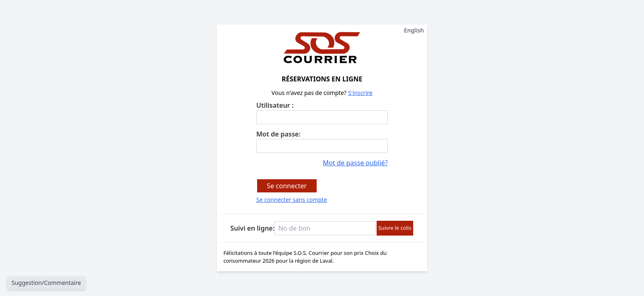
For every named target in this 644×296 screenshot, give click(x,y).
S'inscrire (360, 93)
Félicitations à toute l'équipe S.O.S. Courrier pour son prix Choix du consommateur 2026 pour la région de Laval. (322, 257)
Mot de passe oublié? (355, 163)
